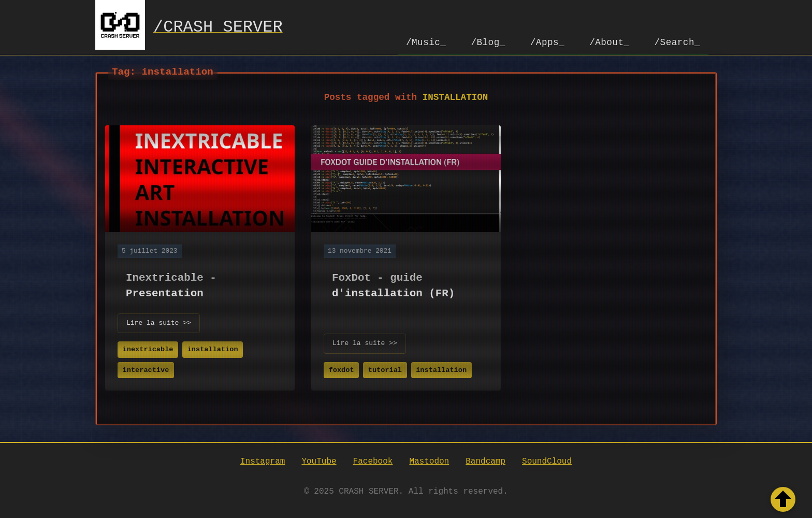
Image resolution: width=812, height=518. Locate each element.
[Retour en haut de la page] (783, 499)
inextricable (148, 348)
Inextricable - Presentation (171, 284)
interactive (146, 369)
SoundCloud (547, 461)
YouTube (319, 461)
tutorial (385, 369)
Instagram (263, 461)
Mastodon (429, 461)
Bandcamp (485, 461)
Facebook (373, 461)
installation (213, 348)
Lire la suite (159, 322)
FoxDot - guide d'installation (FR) (393, 284)
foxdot (342, 369)
